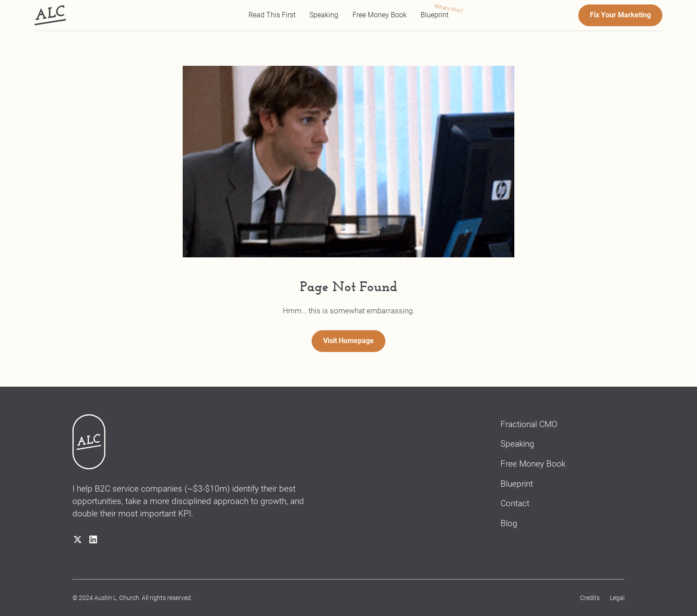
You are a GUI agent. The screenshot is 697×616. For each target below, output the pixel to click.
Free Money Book (380, 15)
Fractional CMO (529, 424)
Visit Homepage (348, 341)
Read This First (272, 15)
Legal (617, 598)
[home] (50, 16)
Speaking (324, 15)
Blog (509, 523)
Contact (515, 503)
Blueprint (435, 15)
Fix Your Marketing (620, 15)
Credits (590, 598)
